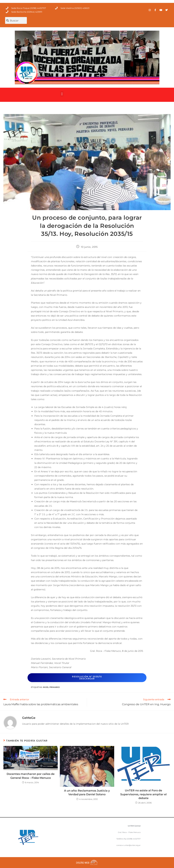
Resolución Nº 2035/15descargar (87, 678)
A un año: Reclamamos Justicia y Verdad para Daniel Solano (87, 792)
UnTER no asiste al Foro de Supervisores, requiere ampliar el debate (143, 794)
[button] (62, 94)
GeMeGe (29, 718)
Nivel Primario (51, 687)
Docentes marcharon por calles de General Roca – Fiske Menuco (31, 776)
